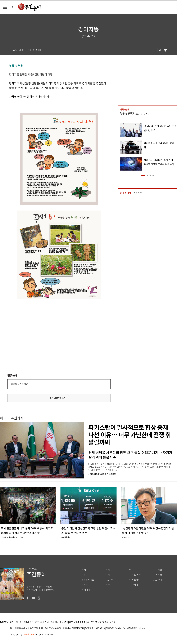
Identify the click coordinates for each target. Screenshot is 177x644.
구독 (146, 114)
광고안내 (158, 580)
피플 (108, 585)
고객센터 (54, 622)
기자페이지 (135, 585)
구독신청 (158, 575)
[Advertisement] (42, 332)
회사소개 (14, 622)
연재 (131, 570)
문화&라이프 (88, 580)
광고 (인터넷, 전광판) (29, 622)
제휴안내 (45, 622)
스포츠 (85, 585)
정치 (84, 570)
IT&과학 (109, 580)
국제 (108, 575)
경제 (108, 570)
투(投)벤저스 (129, 114)
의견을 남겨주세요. (20, 384)
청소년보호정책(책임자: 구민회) (102, 622)
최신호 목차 (135, 575)
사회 (84, 575)
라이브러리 (135, 580)
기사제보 (158, 570)
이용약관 (64, 622)
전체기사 (86, 590)
